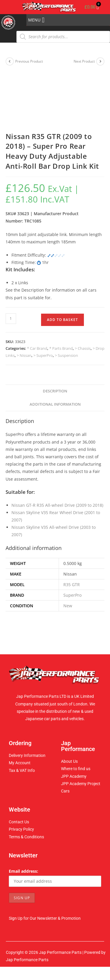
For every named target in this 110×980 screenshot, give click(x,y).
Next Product (84, 61)
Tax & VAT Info (22, 770)
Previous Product (29, 61)
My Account (20, 763)
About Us (69, 761)
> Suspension (66, 355)
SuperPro (72, 595)
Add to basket (62, 320)
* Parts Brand (61, 348)
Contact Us (19, 822)
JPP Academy (74, 776)
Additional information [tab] (55, 404)
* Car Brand (37, 348)
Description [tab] (55, 391)
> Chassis (83, 348)
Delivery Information (27, 755)
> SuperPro (43, 355)
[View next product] (100, 61)
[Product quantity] (11, 319)
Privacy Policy (21, 829)
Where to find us (76, 769)
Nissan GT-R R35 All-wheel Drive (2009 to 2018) (57, 505)
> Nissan (24, 355)
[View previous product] (10, 61)
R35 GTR (72, 585)
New (68, 606)
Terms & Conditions (26, 837)
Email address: (23, 871)
